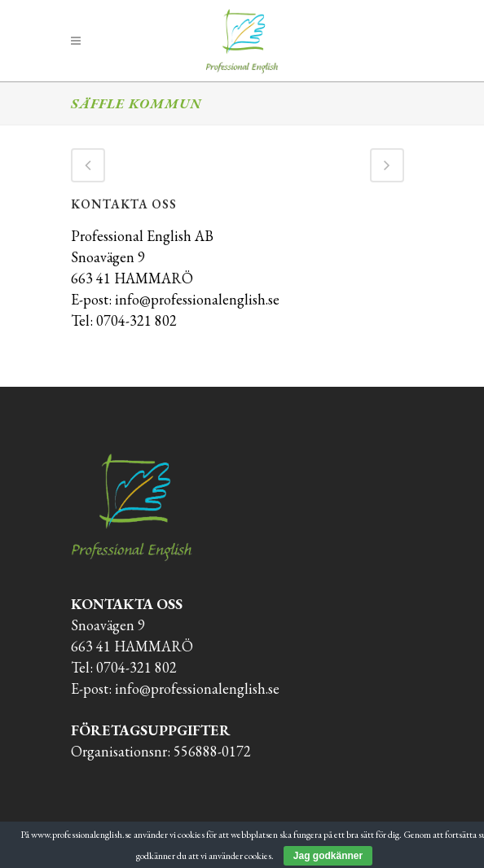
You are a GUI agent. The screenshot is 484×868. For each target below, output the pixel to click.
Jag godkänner (328, 856)
